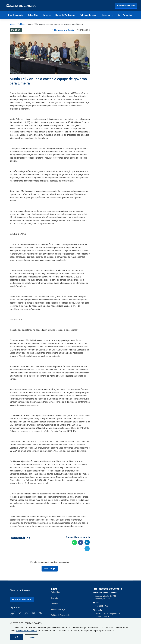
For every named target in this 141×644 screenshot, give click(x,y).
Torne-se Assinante (22, 599)
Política (21, 24)
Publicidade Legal (88, 15)
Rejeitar (32, 637)
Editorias (106, 15)
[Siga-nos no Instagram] (25, 613)
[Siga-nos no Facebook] (12, 613)
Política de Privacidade (27, 631)
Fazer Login (50, 568)
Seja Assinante (16, 15)
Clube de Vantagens (65, 15)
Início (12, 24)
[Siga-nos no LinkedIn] (32, 613)
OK (16, 637)
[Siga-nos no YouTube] (38, 613)
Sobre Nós (33, 15)
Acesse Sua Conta (126, 6)
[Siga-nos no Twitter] (19, 613)
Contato (47, 15)
